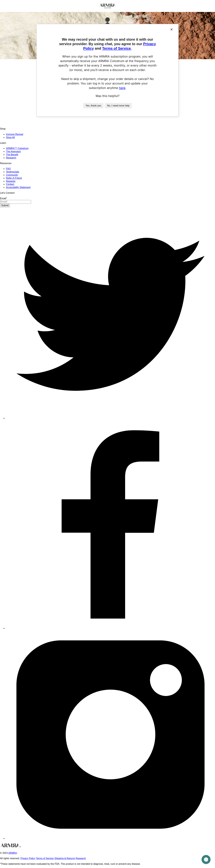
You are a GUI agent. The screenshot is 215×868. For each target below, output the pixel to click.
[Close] (172, 29)
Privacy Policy (28, 858)
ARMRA (13, 853)
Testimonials (13, 172)
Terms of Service (116, 48)
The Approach (13, 151)
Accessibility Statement (18, 187)
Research (11, 158)
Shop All (10, 137)
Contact (10, 184)
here (122, 88)
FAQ (8, 169)
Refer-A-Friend (14, 178)
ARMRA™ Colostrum (17, 148)
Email (3, 198)
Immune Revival (15, 134)
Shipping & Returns (65, 858)
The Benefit (12, 155)
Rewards (11, 181)
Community (12, 175)
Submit (5, 205)
